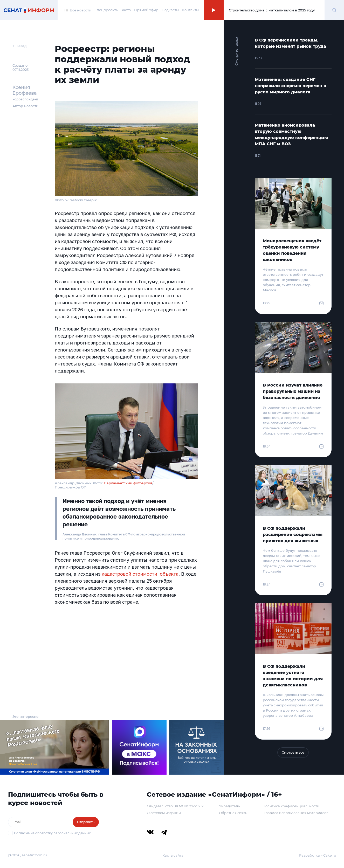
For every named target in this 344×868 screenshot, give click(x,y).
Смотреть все (293, 752)
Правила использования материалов (295, 813)
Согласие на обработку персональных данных (52, 833)
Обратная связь (233, 813)
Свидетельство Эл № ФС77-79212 (175, 806)
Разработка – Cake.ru (318, 855)
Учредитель (229, 806)
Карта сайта (173, 855)
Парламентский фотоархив (128, 483)
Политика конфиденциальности (291, 806)
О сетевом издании (164, 813)
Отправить (86, 822)
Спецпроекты (106, 10)
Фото (126, 10)
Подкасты (170, 10)
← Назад (20, 46)
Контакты (190, 10)
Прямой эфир (146, 10)
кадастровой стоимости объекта (140, 574)
